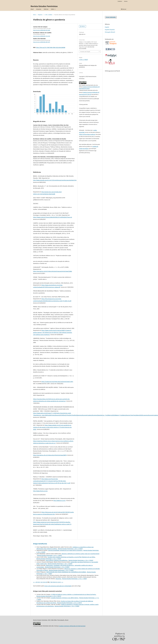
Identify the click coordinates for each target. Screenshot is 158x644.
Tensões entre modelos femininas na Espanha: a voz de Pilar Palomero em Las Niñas (71, 557)
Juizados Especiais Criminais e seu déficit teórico (65, 598)
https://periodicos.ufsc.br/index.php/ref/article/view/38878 (50, 455)
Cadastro (120, 1)
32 (41, 582)
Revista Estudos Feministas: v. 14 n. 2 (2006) (61, 570)
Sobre (53, 9)
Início (34, 15)
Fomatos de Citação (85, 52)
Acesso (126, 1)
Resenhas (59, 579)
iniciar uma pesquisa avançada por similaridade (58, 586)
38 (51, 582)
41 (57, 582)
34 (45, 582)
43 (60, 582)
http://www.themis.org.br (40, 491)
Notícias (46, 9)
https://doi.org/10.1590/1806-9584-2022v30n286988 (51, 47)
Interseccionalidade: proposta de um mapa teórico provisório (65, 550)
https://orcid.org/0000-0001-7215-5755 (42, 36)
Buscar (124, 9)
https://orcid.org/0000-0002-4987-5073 (42, 42)
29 (36, 582)
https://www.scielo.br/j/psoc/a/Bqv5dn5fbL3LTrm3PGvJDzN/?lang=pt (52, 217)
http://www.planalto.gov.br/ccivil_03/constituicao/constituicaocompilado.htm (55, 180)
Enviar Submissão (111, 17)
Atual (32, 9)
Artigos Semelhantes (40, 544)
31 (40, 582)
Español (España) (110, 30)
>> (63, 582)
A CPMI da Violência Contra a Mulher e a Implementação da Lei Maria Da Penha (74, 594)
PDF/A (83, 26)
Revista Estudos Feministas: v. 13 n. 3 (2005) (57, 567)
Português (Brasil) (110, 32)
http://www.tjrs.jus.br (60, 500)
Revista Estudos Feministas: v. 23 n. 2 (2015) (49, 596)
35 (46, 582)
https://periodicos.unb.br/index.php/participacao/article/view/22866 (52, 271)
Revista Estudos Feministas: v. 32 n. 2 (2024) (70, 549)
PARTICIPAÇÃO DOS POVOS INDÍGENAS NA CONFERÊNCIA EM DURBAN (66, 572)
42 (58, 582)
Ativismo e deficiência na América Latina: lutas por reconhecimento (80, 554)
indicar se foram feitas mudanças (87, 134)
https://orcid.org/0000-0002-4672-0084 (42, 30)
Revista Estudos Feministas (44, 6)
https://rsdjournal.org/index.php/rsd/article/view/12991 (57, 382)
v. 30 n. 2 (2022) (48, 15)
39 (53, 582)
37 (50, 582)
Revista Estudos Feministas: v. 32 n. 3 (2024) (49, 559)
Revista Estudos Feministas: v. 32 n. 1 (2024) (49, 555)
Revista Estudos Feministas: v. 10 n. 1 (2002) (74, 579)
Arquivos (39, 9)
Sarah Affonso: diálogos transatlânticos (57, 560)
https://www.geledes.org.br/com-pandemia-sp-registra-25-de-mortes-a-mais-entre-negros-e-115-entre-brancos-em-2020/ (52, 427)
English (107, 27)
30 (38, 582)
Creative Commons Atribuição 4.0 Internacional (72, 626)
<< (34, 582)
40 (55, 582)
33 (43, 582)
